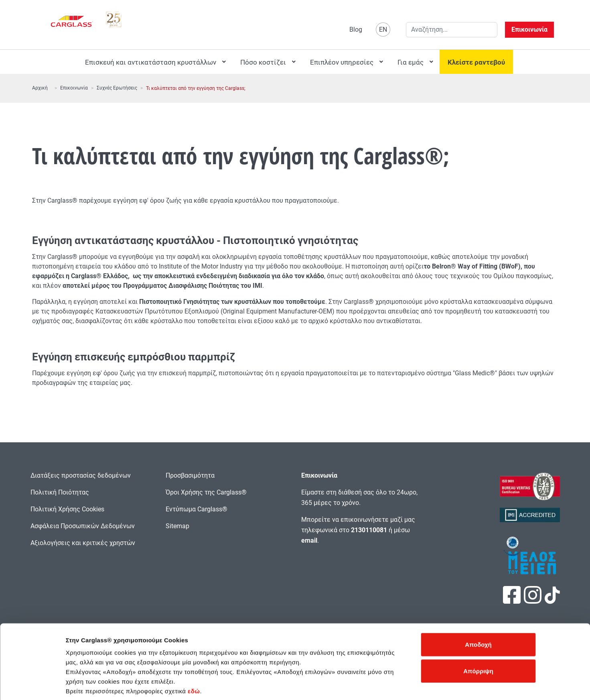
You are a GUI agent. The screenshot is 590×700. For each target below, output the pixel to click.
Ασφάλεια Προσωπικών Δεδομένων (83, 526)
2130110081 (369, 530)
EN (383, 30)
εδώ (194, 652)
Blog (356, 30)
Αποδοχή (478, 605)
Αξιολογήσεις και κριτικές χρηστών (83, 543)
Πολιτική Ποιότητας (60, 492)
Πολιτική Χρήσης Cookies (67, 509)
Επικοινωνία (529, 30)
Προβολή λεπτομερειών (437, 684)
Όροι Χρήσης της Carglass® (206, 492)
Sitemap (177, 526)
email (309, 540)
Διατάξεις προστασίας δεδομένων (81, 475)
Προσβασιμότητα (190, 475)
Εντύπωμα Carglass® (197, 509)
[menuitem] (155, 62)
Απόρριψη (478, 632)
